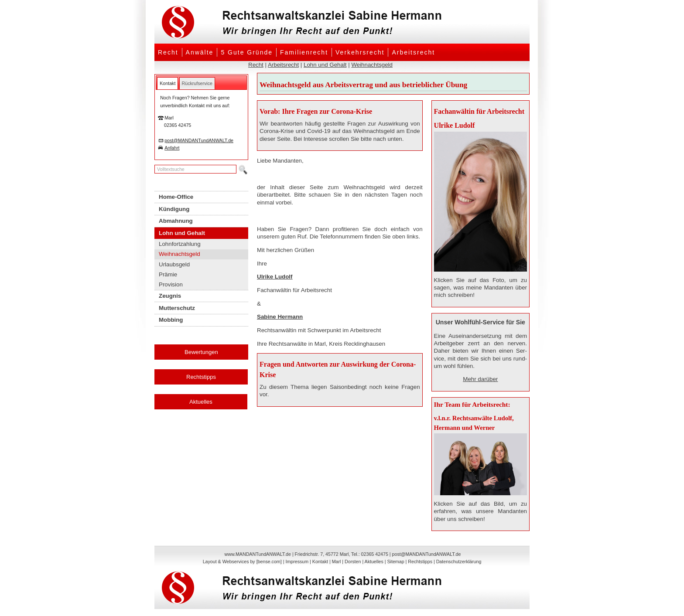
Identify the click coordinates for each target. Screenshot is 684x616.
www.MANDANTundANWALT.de (258, 554)
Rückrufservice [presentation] (197, 83)
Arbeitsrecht (413, 52)
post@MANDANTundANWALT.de (199, 140)
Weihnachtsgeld (372, 65)
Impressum (297, 562)
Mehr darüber (480, 379)
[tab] (168, 83)
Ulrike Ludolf (275, 277)
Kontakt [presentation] (168, 83)
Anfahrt (172, 148)
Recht (168, 52)
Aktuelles (201, 402)
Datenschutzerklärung (459, 562)
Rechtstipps (201, 377)
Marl (337, 562)
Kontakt (320, 562)
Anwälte (200, 52)
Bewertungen (201, 352)
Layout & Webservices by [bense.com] (242, 562)
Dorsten (353, 562)
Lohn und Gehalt (325, 65)
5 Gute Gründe (247, 52)
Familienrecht (304, 52)
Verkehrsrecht (360, 52)
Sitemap (395, 562)
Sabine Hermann (280, 317)
